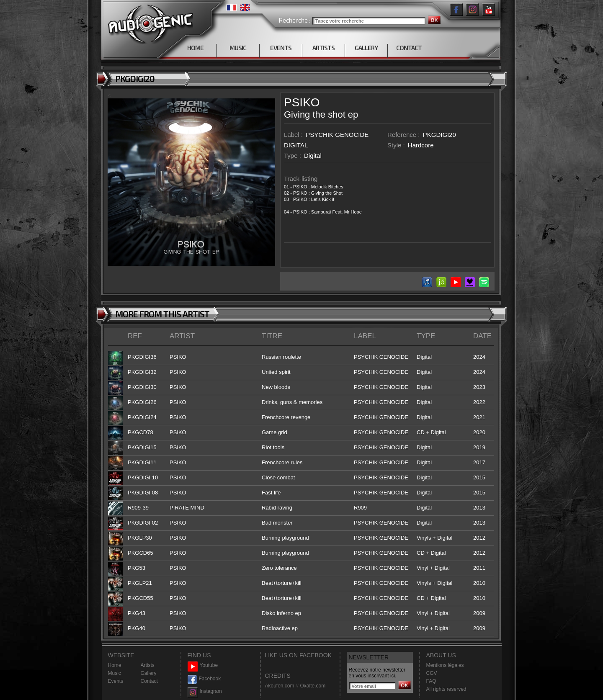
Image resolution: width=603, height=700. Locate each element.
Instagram (205, 691)
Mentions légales (445, 665)
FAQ (431, 681)
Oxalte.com (313, 686)
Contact (149, 681)
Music (115, 673)
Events (116, 681)
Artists (148, 665)
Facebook (204, 679)
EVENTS (281, 48)
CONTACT (409, 48)
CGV (432, 673)
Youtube (203, 665)
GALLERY (366, 48)
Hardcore (421, 145)
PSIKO (302, 102)
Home (115, 665)
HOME (195, 48)
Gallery (149, 673)
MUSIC (238, 48)
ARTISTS (323, 48)
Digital (313, 156)
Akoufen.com (280, 686)
